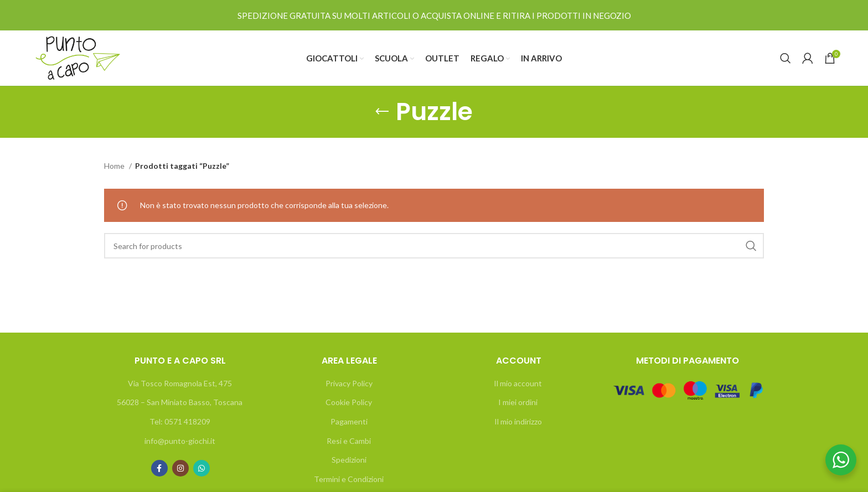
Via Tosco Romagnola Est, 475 (180, 383)
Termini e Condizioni (349, 479)
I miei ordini (518, 402)
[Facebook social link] (159, 468)
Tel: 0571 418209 (180, 421)
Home (115, 166)
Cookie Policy (349, 402)
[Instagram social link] (180, 468)
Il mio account (518, 383)
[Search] (786, 58)
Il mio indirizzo (518, 421)
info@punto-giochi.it (180, 441)
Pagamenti (349, 421)
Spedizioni (349, 460)
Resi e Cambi (349, 441)
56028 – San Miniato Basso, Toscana (180, 402)
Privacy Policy (349, 383)
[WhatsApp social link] (201, 468)
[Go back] (382, 112)
